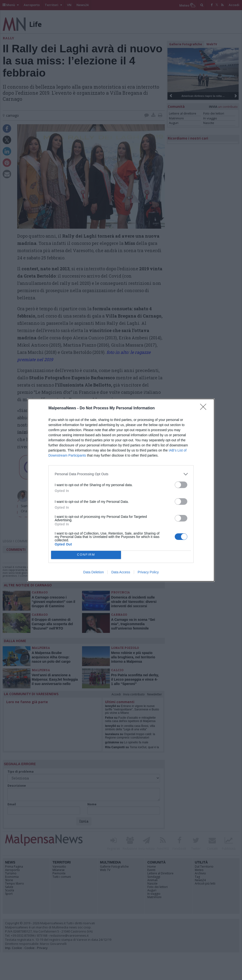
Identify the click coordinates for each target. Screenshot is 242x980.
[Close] (205, 408)
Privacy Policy (148, 572)
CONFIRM (86, 555)
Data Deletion (94, 572)
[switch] (181, 485)
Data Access (121, 572)
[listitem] (121, 474)
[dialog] (121, 490)
